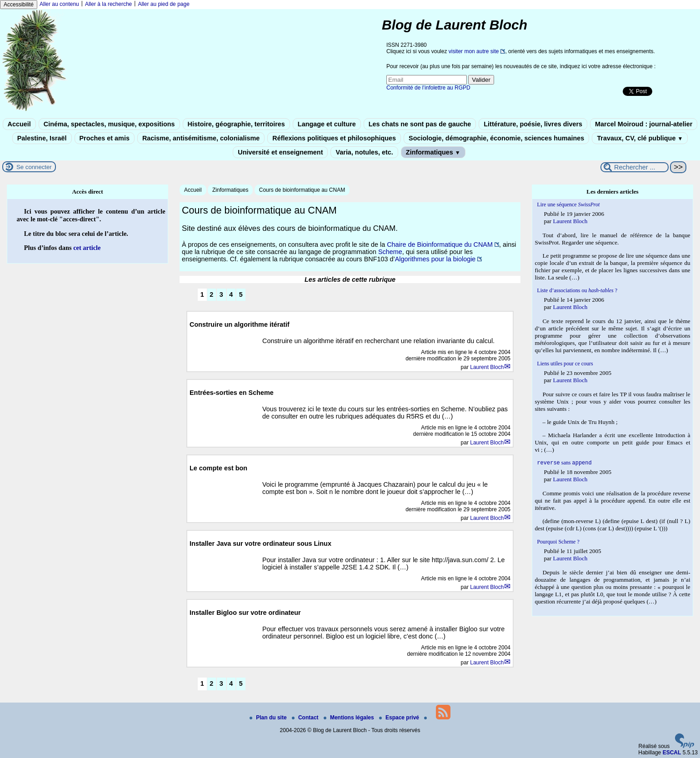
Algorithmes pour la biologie (435, 259)
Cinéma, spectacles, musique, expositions (109, 124)
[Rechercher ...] (635, 167)
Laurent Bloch (487, 367)
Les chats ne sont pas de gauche (420, 124)
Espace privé (400, 718)
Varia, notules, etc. (364, 152)
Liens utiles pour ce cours (565, 364)
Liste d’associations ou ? (577, 290)
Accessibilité (19, 5)
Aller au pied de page (163, 4)
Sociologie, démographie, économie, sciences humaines (496, 138)
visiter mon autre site (474, 51)
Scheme (390, 252)
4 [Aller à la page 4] (231, 294)
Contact (306, 718)
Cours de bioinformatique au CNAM (302, 190)
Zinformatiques (433, 152)
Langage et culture (327, 124)
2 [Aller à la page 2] (211, 294)
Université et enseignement (280, 152)
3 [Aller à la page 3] (221, 294)
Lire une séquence (568, 204)
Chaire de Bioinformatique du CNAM (440, 244)
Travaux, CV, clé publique (640, 138)
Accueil (19, 124)
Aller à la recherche (108, 4)
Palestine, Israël (42, 138)
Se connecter (34, 167)
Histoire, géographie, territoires (236, 124)
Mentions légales (350, 718)
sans (564, 464)
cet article (87, 248)
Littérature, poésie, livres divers (533, 124)
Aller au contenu (59, 4)
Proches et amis (105, 138)
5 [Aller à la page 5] (241, 294)
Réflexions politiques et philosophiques (334, 138)
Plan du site (269, 718)
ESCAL (672, 753)
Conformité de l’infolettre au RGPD (428, 88)
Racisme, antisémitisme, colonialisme (201, 138)
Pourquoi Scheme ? (558, 543)
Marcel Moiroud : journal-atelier (644, 124)
